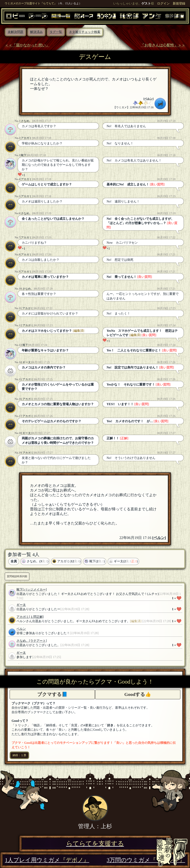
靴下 (24, 155)
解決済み (36, 32)
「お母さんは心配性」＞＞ (163, 45)
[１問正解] (36, 617)
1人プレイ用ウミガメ (47, 860)
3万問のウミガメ (146, 860)
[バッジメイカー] (35, 589)
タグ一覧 (56, 32)
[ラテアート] (38, 641)
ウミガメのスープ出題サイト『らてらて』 (31, 3)
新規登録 (179, 3)
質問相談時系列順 (17, 576)
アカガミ (26, 138)
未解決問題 (15, 32)
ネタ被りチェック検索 (85, 32)
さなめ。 (26, 121)
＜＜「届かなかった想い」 (27, 45)
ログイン (163, 3)
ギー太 (27, 362)
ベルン (148, 99)
